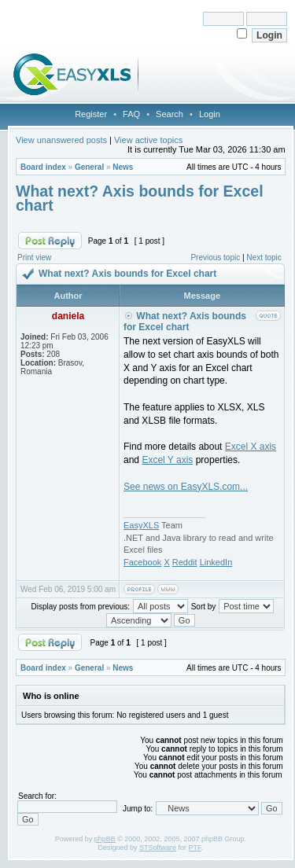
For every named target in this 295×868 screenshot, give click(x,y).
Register (91, 114)
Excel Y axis (167, 460)
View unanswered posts (61, 140)
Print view (34, 257)
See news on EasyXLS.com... (186, 487)
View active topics (148, 140)
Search (170, 114)
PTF (195, 848)
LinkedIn (216, 562)
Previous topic (215, 257)
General (89, 167)
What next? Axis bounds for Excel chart (140, 198)
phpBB (105, 839)
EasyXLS (141, 525)
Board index (43, 167)
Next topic (264, 257)
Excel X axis (251, 447)
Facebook (142, 562)
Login (210, 114)
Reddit (185, 562)
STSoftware (158, 848)
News (123, 167)
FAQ (131, 114)
